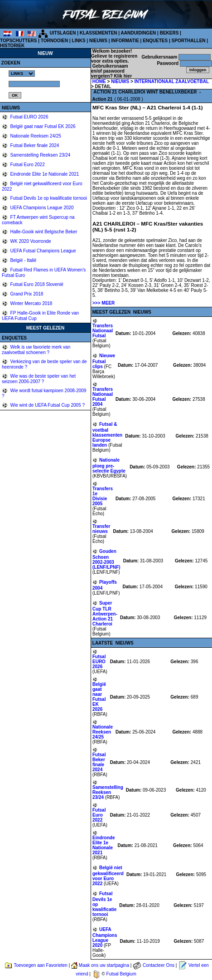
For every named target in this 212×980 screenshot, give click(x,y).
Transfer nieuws (101, 529)
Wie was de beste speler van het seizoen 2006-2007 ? (39, 379)
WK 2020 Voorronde (30, 241)
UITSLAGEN (63, 33)
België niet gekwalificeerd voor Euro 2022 (108, 876)
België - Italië (23, 260)
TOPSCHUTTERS (19, 41)
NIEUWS (98, 41)
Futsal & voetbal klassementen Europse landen (107, 435)
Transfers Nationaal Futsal (103, 331)
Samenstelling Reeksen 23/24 (40, 155)
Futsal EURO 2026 (29, 117)
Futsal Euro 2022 (27, 165)
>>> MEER (104, 303)
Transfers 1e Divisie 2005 (103, 496)
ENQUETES (155, 41)
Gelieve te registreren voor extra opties (114, 59)
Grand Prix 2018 (26, 294)
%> (22, 74)
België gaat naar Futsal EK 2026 (42, 126)
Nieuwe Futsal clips (104, 361)
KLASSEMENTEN (99, 33)
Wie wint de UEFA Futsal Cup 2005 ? (47, 405)
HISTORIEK (12, 46)
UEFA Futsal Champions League (43, 251)
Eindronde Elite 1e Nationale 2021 (44, 174)
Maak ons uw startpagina (104, 965)
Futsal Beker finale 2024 (34, 145)
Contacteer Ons (159, 965)
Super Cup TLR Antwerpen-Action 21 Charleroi (105, 613)
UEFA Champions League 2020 (41, 208)
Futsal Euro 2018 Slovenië (36, 284)
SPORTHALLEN (189, 41)
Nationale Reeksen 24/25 (35, 136)
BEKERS (169, 33)
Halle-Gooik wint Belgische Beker (43, 232)
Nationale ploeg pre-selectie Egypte (109, 465)
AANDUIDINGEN (139, 33)
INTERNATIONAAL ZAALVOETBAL (172, 81)
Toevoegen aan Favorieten (40, 965)
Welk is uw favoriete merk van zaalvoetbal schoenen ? (36, 350)
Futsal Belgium (121, 974)
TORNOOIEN (54, 41)
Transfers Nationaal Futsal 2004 (103, 397)
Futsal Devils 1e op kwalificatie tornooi (48, 198)
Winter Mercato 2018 (31, 303)
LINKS (79, 41)
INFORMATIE (125, 41)
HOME (99, 81)
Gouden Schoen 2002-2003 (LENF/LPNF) (106, 559)
